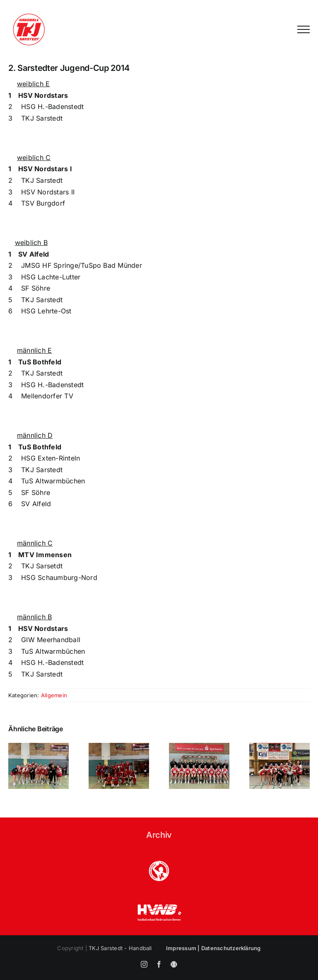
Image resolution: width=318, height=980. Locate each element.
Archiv (159, 835)
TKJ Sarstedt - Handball (120, 948)
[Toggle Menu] (304, 29)
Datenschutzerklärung (231, 948)
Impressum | (184, 948)
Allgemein (54, 695)
